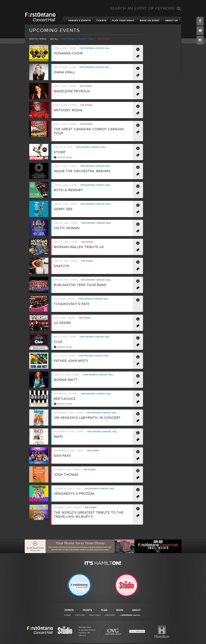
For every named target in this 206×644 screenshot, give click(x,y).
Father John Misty (71, 361)
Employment (110, 615)
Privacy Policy (95, 615)
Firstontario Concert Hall (78, 39)
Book (120, 610)
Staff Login (80, 615)
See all (54, 39)
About (136, 610)
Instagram (200, 40)
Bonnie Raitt (66, 380)
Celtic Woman (67, 228)
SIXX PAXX (62, 456)
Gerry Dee (63, 209)
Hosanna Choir (68, 53)
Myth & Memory (68, 190)
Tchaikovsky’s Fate (72, 304)
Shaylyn (61, 266)
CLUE (58, 342)
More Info (139, 50)
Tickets (101, 21)
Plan (104, 610)
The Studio (104, 39)
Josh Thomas (66, 475)
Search (179, 9)
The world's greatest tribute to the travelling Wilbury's (89, 515)
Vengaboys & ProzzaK (74, 494)
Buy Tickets (139, 57)
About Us (172, 21)
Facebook (200, 21)
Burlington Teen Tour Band (80, 285)
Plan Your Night (123, 21)
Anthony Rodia (68, 110)
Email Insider (200, 31)
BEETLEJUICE (65, 399)
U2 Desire (62, 323)
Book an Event (150, 21)
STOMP (60, 152)
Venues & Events (79, 21)
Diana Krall (65, 72)
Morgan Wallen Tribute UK (79, 247)
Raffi (58, 437)
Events (69, 610)
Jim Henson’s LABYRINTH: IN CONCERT (87, 418)
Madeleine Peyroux (72, 91)
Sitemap (68, 615)
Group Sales (65, 157)
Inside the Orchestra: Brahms (82, 171)
